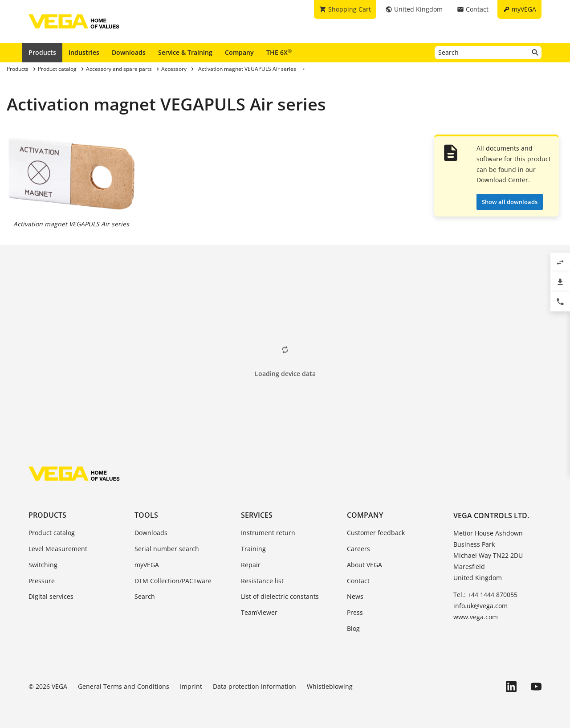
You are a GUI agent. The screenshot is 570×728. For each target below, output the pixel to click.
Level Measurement (58, 549)
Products (42, 52)
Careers (358, 549)
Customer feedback (376, 533)
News (355, 596)
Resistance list (262, 581)
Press (355, 612)
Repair (251, 565)
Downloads (129, 52)
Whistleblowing (330, 686)
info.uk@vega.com (480, 606)
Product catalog (52, 533)
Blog (353, 628)
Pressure (42, 581)
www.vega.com (476, 617)
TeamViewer (259, 612)
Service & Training (185, 52)
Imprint (191, 686)
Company (239, 52)
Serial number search (167, 549)
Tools (146, 515)
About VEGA (364, 565)
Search (145, 596)
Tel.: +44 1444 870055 (485, 595)
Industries (84, 52)
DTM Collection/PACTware (173, 581)
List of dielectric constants (280, 596)
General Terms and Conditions (124, 686)
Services (257, 515)
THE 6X (279, 52)
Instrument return (268, 533)
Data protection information (254, 686)
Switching (43, 565)
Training (253, 549)
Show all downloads (510, 202)
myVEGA (147, 565)
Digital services (51, 596)
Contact (358, 581)
